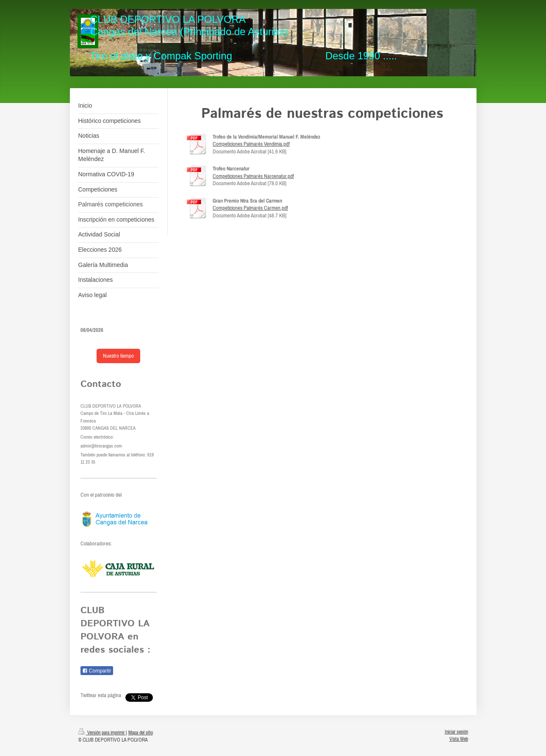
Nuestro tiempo (118, 356)
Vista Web (459, 739)
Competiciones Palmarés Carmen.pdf (250, 208)
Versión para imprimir (102, 732)
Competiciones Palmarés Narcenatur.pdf (253, 176)
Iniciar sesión (456, 732)
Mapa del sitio (141, 732)
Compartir (97, 671)
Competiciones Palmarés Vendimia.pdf (251, 144)
